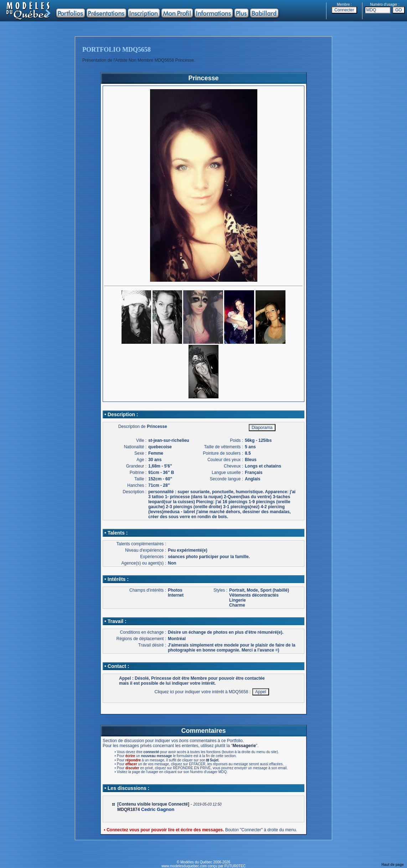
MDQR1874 (128, 810)
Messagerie (244, 746)
